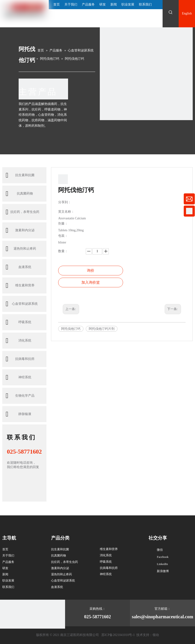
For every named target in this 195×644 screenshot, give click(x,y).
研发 (5, 568)
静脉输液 (19, 414)
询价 (91, 270)
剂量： (63, 224)
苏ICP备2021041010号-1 (118, 635)
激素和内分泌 (20, 230)
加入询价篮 (91, 282)
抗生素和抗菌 (20, 175)
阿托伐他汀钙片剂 (102, 329)
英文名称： (66, 212)
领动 (156, 635)
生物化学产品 (20, 396)
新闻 (5, 574)
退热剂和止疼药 (21, 249)
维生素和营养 (20, 285)
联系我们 (8, 587)
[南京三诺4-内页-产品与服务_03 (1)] (146, 74)
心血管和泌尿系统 (22, 304)
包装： (63, 236)
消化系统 (19, 341)
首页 (5, 549)
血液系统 (19, 267)
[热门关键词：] (171, 12)
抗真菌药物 (19, 194)
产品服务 (8, 562)
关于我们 (8, 555)
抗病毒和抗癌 (20, 359)
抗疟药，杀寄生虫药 (23, 212)
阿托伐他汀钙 (71, 329)
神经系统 (19, 377)
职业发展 (8, 580)
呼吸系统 (19, 322)
